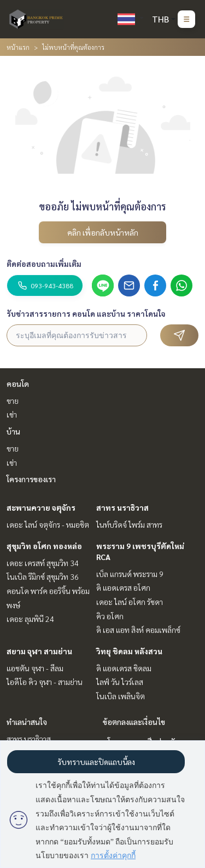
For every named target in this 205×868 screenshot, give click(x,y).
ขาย (13, 401)
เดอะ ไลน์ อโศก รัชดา (130, 602)
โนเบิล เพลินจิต (121, 696)
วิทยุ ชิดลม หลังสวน (129, 651)
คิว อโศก (110, 616)
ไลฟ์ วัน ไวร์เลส (120, 682)
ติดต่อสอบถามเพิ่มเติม (44, 264)
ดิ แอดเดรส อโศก (123, 587)
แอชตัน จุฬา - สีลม (35, 668)
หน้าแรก (18, 47)
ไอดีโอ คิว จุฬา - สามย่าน (45, 682)
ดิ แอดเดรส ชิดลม (124, 668)
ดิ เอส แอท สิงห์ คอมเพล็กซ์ (138, 630)
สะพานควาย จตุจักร (41, 507)
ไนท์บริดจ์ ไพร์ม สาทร (129, 524)
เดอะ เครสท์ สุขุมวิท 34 (43, 563)
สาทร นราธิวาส (122, 507)
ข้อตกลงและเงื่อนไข (134, 722)
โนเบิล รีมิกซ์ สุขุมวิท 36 (43, 576)
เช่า (12, 414)
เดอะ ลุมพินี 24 (30, 619)
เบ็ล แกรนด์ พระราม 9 (130, 574)
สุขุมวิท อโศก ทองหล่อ (44, 546)
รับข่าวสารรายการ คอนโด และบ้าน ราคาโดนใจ (86, 313)
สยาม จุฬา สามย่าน (39, 651)
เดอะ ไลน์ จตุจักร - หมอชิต (48, 524)
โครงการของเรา (31, 479)
